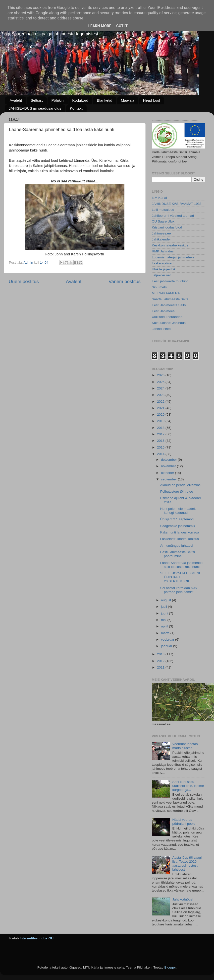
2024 (161, 388)
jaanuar (167, 646)
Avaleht (16, 100)
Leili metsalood (163, 210)
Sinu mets (159, 287)
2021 (161, 408)
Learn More (100, 26)
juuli (164, 607)
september (169, 479)
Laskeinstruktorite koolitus (180, 539)
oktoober (168, 473)
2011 (161, 667)
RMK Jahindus (163, 251)
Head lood (152, 100)
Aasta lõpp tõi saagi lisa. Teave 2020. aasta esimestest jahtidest (187, 864)
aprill (165, 626)
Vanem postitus (125, 281)
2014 (161, 454)
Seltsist (37, 100)
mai (164, 620)
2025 (161, 382)
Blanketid (105, 100)
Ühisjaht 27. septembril (177, 519)
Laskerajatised (163, 263)
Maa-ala (128, 100)
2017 (161, 434)
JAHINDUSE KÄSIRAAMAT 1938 (177, 204)
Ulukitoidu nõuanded (167, 317)
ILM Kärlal (159, 198)
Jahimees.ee (161, 233)
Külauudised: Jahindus (169, 323)
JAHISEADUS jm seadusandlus (35, 108)
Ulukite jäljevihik (164, 269)
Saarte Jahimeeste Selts (170, 299)
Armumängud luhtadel (177, 546)
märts (166, 633)
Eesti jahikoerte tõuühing (170, 281)
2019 (161, 421)
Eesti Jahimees (163, 311)
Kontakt (76, 108)
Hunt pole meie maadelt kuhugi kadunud (178, 511)
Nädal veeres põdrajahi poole (184, 822)
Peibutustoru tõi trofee (177, 491)
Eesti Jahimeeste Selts (169, 305)
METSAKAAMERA (166, 293)
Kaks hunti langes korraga (180, 532)
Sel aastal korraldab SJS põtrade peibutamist (179, 590)
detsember (169, 460)
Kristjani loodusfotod (167, 227)
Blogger (170, 967)
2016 (161, 441)
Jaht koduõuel (183, 899)
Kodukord (80, 100)
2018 (161, 428)
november (169, 466)
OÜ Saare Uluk (163, 221)
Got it (122, 26)
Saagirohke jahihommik (178, 526)
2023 (161, 395)
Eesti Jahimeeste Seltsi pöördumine (178, 554)
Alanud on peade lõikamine (181, 485)
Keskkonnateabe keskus (170, 245)
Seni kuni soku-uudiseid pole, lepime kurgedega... (188, 786)
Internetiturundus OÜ (37, 938)
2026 (161, 375)
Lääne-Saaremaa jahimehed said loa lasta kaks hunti (181, 565)
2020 (161, 415)
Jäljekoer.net (161, 275)
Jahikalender (161, 239)
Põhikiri (57, 100)
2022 (161, 402)
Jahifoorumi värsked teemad (173, 216)
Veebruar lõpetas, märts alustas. (185, 746)
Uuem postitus (24, 281)
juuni (165, 613)
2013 (161, 654)
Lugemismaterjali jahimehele (173, 257)
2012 (161, 661)
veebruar (168, 640)
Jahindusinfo (161, 329)
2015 (161, 447)
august (166, 600)
